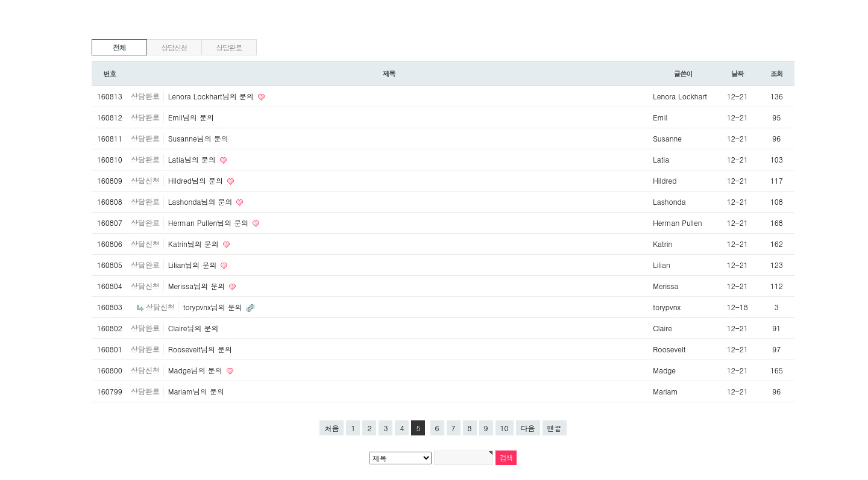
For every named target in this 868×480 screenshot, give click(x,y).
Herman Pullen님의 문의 (209, 223)
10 (505, 428)
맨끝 (555, 428)
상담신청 (174, 47)
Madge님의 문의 (197, 370)
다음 (528, 428)
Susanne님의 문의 (198, 138)
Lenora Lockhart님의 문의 (212, 96)
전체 (119, 47)
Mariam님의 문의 (196, 391)
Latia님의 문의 (193, 159)
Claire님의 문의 (193, 328)
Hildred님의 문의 (197, 180)
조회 (777, 73)
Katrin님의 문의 (195, 244)
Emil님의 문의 (191, 117)
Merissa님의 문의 (198, 286)
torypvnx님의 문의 (214, 307)
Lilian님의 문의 (194, 265)
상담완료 (229, 47)
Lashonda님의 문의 (202, 201)
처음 (332, 428)
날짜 (737, 73)
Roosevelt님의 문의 (200, 349)
